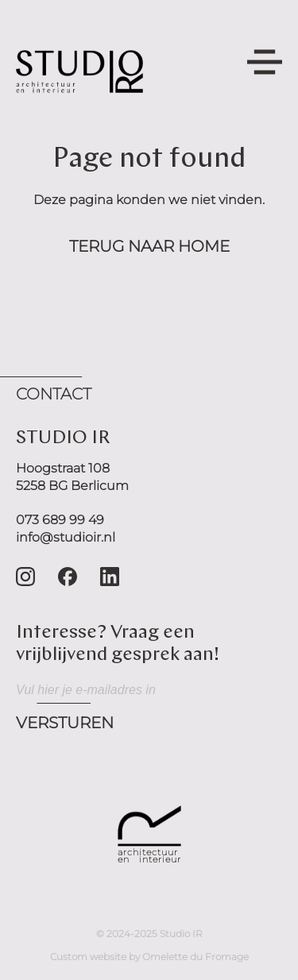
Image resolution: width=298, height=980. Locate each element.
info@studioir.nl (66, 537)
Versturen (65, 723)
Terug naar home (149, 246)
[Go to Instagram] (25, 577)
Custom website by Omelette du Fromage (149, 957)
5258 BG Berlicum (72, 486)
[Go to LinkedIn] (110, 577)
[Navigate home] (79, 71)
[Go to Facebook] (68, 577)
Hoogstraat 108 (63, 468)
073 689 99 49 (60, 520)
